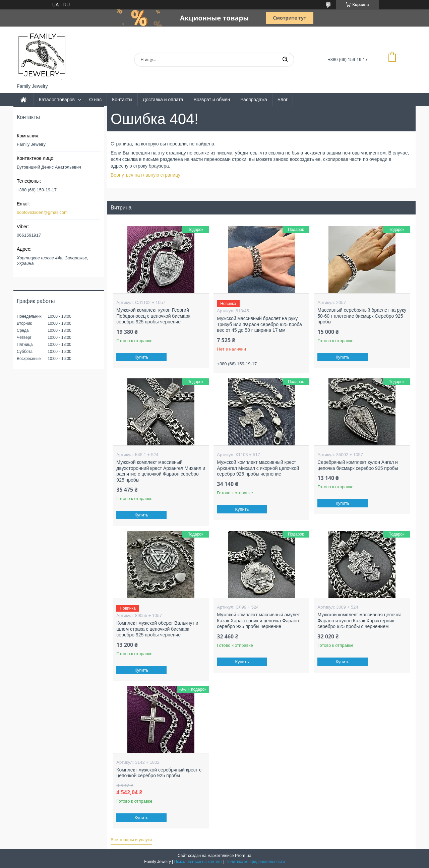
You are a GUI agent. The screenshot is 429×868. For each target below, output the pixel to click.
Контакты (122, 100)
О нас (95, 100)
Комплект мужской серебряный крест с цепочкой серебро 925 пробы (159, 773)
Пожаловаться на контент (198, 862)
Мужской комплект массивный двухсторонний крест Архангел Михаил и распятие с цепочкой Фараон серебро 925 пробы (161, 471)
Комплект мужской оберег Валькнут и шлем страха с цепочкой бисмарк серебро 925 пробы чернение (157, 629)
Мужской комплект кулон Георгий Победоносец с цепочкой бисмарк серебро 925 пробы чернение (153, 316)
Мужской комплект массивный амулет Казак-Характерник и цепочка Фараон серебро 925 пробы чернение (258, 621)
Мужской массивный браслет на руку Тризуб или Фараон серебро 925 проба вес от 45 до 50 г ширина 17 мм (259, 324)
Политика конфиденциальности (255, 862)
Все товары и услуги (131, 840)
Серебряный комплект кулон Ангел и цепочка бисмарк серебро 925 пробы (358, 465)
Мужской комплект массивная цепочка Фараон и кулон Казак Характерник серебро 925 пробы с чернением (359, 621)
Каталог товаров (57, 100)
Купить (142, 357)
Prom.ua (243, 855)
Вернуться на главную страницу (145, 175)
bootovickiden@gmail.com (42, 212)
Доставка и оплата (163, 100)
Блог (283, 100)
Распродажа (254, 100)
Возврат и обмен (212, 100)
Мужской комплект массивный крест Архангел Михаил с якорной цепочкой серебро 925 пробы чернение (258, 468)
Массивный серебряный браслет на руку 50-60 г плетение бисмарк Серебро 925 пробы (362, 316)
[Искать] (285, 60)
